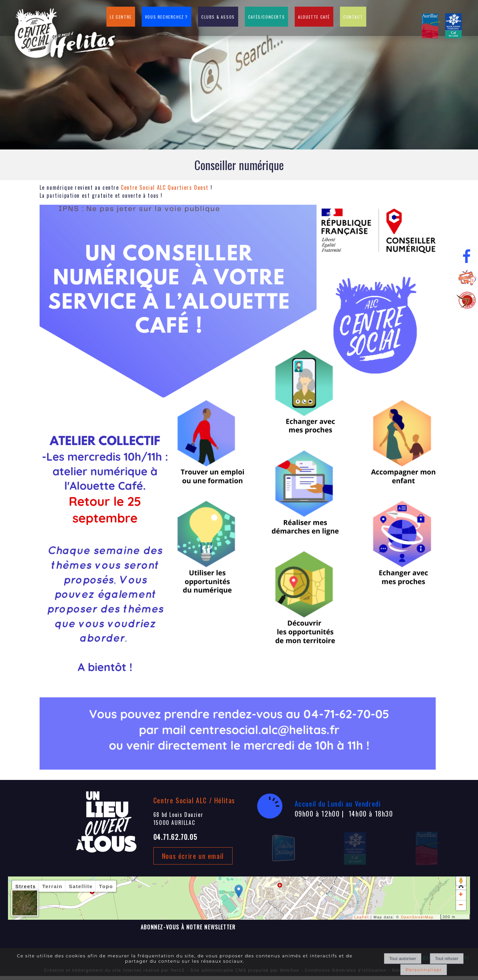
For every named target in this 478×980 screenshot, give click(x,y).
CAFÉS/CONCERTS (266, 17)
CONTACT (353, 17)
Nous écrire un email (193, 856)
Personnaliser (424, 970)
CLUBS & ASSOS (218, 17)
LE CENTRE (121, 17)
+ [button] (461, 895)
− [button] (461, 905)
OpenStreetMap (417, 917)
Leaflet (362, 917)
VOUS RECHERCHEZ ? (166, 17)
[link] (165, 187)
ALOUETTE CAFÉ (314, 17)
